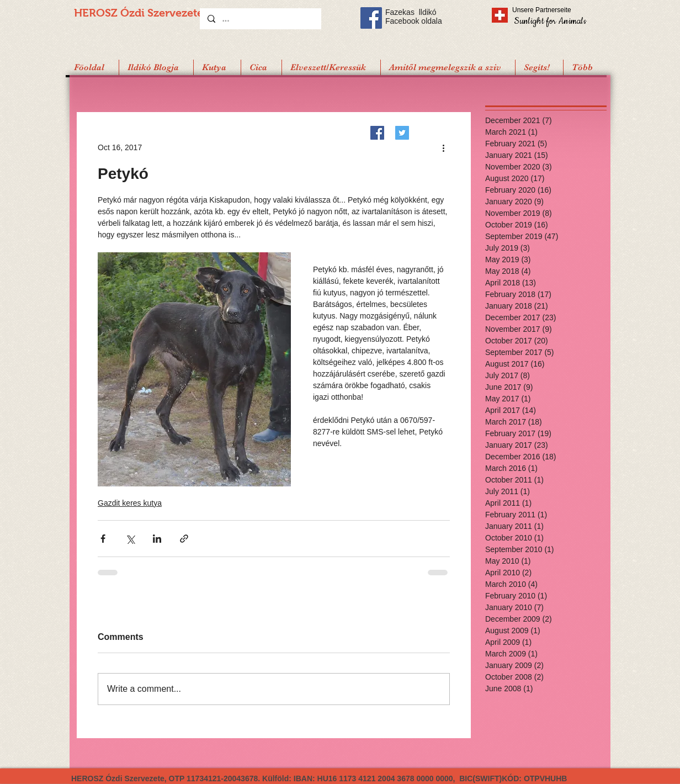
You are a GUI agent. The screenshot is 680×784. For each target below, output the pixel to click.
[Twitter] (402, 133)
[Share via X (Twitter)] (130, 539)
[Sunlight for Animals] (549, 21)
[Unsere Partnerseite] (557, 10)
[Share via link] (184, 539)
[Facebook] (377, 133)
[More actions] (443, 147)
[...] (260, 19)
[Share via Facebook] (103, 539)
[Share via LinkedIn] (157, 539)
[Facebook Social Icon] (371, 18)
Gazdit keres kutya (130, 503)
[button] (539, 67)
